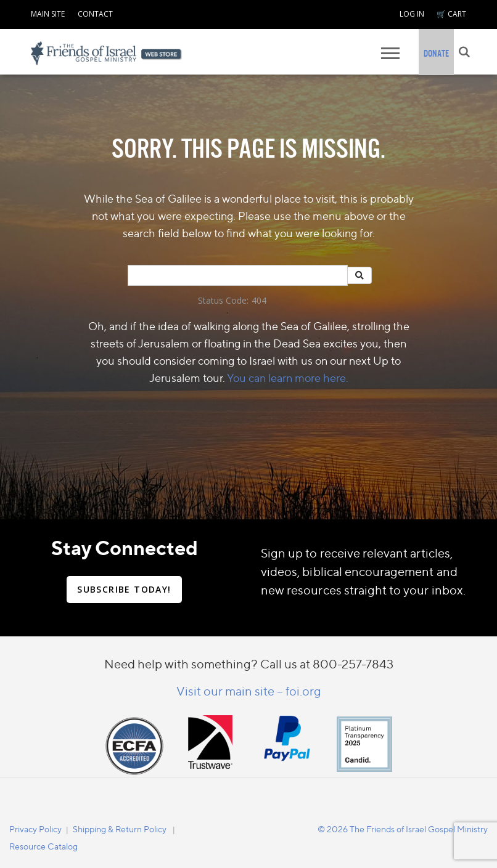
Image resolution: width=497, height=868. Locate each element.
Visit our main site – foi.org (249, 691)
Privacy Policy (35, 829)
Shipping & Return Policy (120, 829)
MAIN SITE (48, 14)
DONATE (436, 53)
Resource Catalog (43, 846)
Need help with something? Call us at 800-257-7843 (249, 664)
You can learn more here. (288, 378)
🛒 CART (451, 14)
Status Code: (223, 300)
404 (259, 300)
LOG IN (412, 14)
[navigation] (48, 12)
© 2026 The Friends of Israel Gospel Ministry (403, 829)
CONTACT (95, 14)
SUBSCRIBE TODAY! (124, 589)
